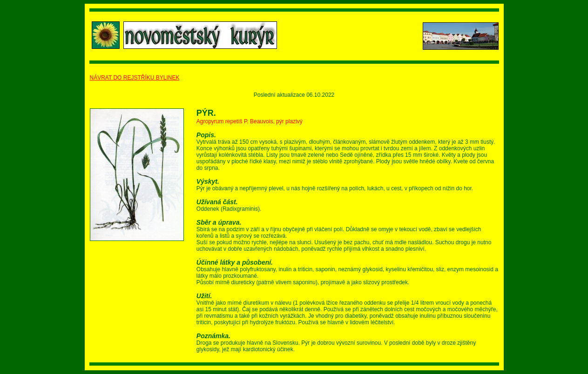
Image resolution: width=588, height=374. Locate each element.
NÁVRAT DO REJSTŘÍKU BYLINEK (135, 78)
